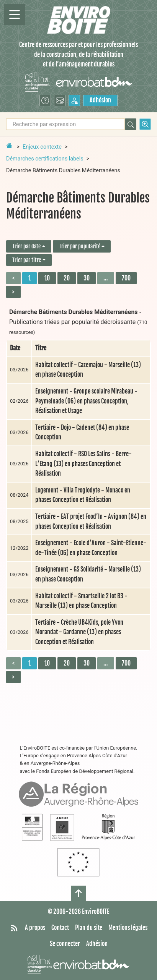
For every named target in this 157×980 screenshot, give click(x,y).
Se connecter (65, 944)
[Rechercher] (131, 124)
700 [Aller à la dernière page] (126, 278)
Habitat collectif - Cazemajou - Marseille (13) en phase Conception (88, 370)
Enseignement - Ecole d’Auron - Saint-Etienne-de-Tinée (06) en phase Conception (91, 548)
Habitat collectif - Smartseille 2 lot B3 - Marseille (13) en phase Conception (81, 601)
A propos (35, 928)
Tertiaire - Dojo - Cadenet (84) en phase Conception (82, 432)
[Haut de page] (78, 893)
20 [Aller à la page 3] (67, 278)
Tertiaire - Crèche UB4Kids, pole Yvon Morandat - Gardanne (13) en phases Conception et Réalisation (79, 632)
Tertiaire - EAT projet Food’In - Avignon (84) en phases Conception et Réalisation (91, 522)
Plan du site (89, 928)
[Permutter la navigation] (15, 15)
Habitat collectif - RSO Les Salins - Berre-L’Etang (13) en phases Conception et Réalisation (83, 464)
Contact (60, 928)
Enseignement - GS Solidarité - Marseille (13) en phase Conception (88, 574)
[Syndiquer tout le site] (14, 928)
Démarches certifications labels (45, 159)
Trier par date (26, 246)
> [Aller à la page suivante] (13, 292)
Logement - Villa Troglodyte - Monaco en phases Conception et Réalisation (83, 495)
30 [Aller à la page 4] (87, 278)
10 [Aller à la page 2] (47, 278)
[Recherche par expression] (65, 124)
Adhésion (100, 100)
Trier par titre (27, 260)
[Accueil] (79, 20)
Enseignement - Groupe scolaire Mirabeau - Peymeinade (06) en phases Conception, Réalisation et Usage (86, 401)
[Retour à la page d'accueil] (9, 146)
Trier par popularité (80, 246)
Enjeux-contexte (42, 147)
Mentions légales (128, 928)
